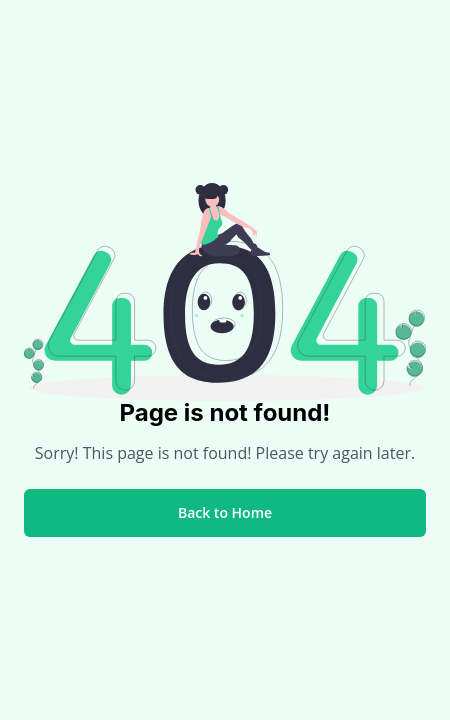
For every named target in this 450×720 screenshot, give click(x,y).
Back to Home (225, 512)
